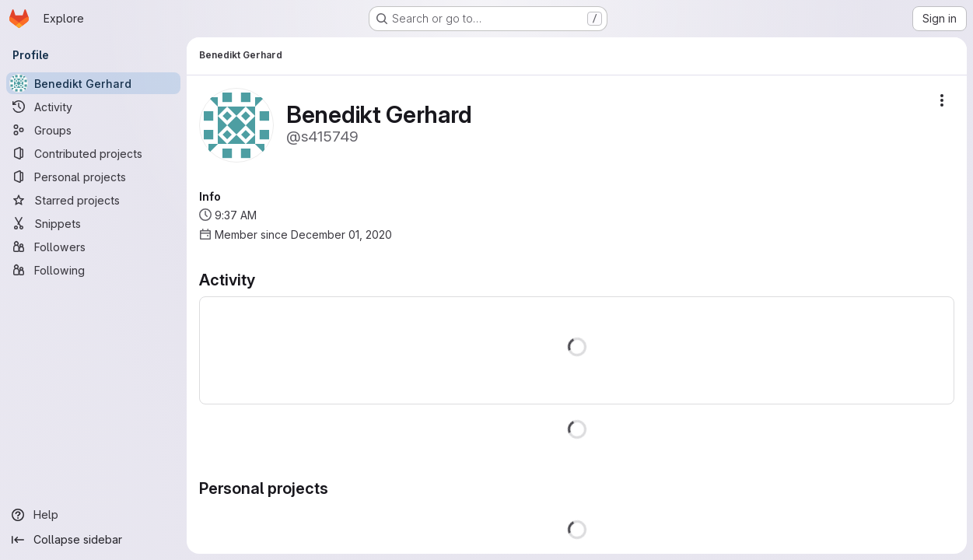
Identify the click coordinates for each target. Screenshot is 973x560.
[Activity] (93, 107)
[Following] (93, 270)
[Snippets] (93, 223)
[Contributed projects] (93, 153)
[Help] (93, 515)
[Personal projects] (93, 177)
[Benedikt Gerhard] (93, 83)
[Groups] (93, 130)
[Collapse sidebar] (93, 540)
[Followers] (93, 247)
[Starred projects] (93, 200)
